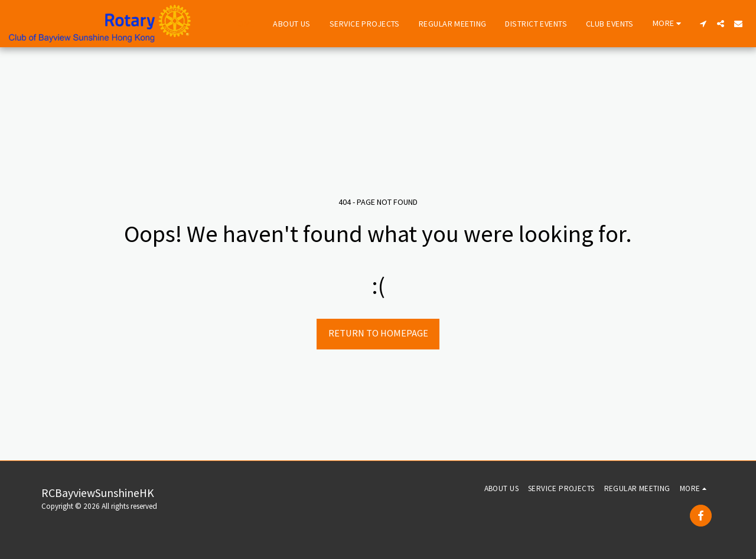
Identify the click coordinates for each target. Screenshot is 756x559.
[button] (703, 24)
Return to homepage (378, 333)
